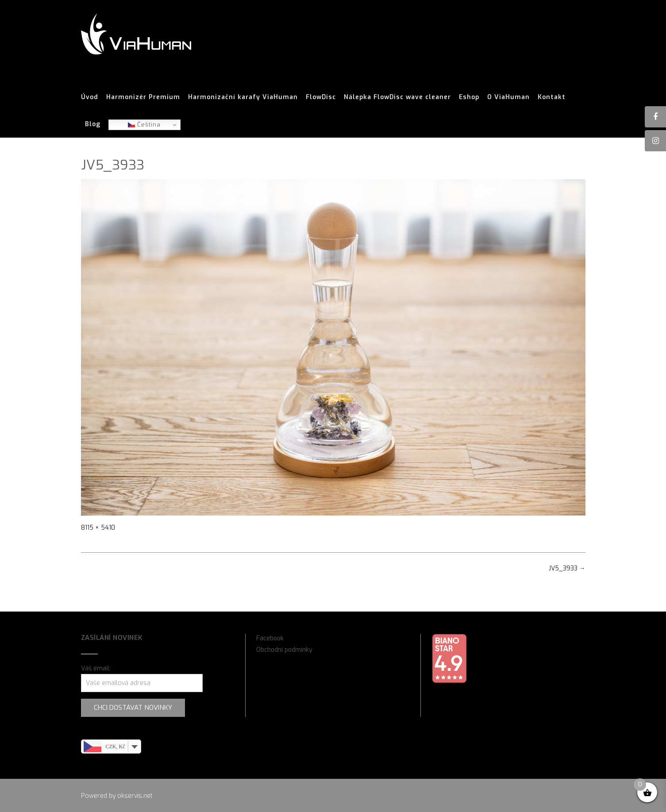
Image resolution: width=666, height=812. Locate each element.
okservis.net (135, 796)
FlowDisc (321, 97)
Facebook (270, 638)
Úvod (90, 97)
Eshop (469, 97)
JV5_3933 (567, 568)
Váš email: (96, 668)
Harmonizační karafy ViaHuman (243, 97)
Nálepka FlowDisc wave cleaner (397, 97)
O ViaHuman (508, 97)
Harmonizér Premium (143, 97)
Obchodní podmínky (284, 650)
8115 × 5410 (98, 528)
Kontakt (552, 97)
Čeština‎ (144, 125)
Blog (93, 124)
